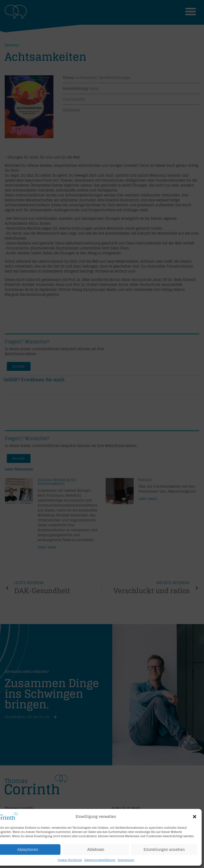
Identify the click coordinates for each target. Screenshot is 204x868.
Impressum (126, 860)
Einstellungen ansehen (164, 850)
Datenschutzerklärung (100, 860)
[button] (195, 817)
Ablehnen (96, 850)
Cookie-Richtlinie (70, 860)
